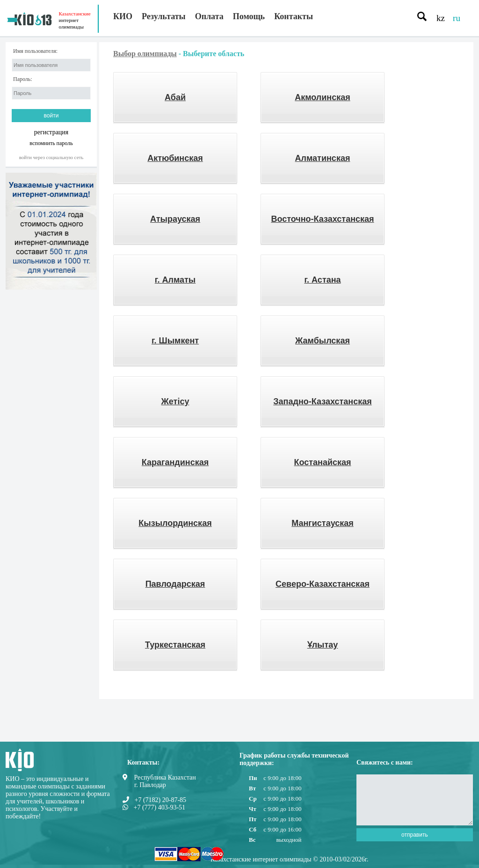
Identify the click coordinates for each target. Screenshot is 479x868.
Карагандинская (175, 462)
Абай (175, 97)
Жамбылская (323, 341)
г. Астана (322, 280)
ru (457, 18)
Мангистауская (323, 523)
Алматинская (323, 158)
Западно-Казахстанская (322, 401)
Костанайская (322, 462)
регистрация (51, 132)
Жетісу (175, 401)
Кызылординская (175, 523)
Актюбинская (175, 158)
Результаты (164, 16)
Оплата (209, 16)
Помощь (249, 16)
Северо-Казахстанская (323, 584)
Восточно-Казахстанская (322, 219)
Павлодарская (175, 584)
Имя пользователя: (35, 51)
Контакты (294, 16)
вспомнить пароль (51, 143)
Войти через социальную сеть (51, 157)
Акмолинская (323, 97)
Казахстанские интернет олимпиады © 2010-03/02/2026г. (289, 859)
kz (441, 18)
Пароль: (23, 79)
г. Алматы (175, 280)
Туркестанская (175, 645)
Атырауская (175, 219)
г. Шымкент (175, 341)
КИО (123, 16)
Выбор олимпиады (145, 54)
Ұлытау (323, 645)
